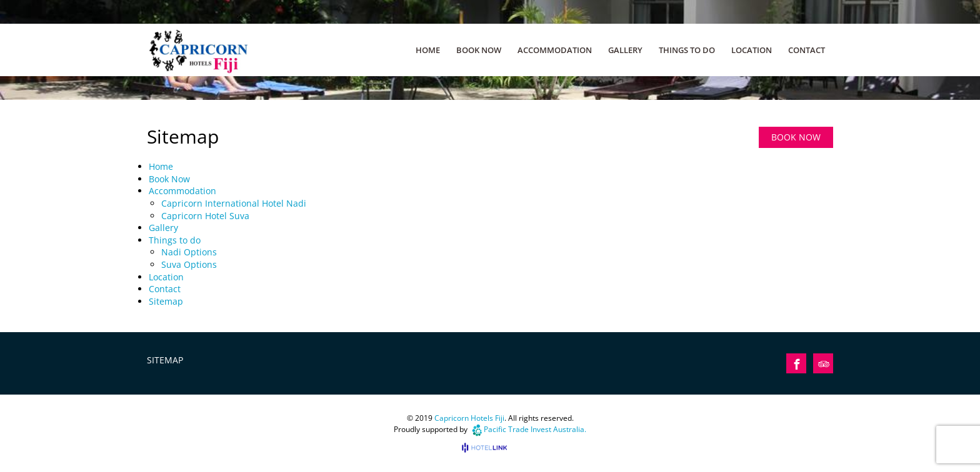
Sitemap (166, 301)
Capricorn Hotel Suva (205, 216)
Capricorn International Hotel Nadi (234, 203)
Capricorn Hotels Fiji (469, 418)
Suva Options (189, 264)
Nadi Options (189, 252)
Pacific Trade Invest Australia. (535, 429)
